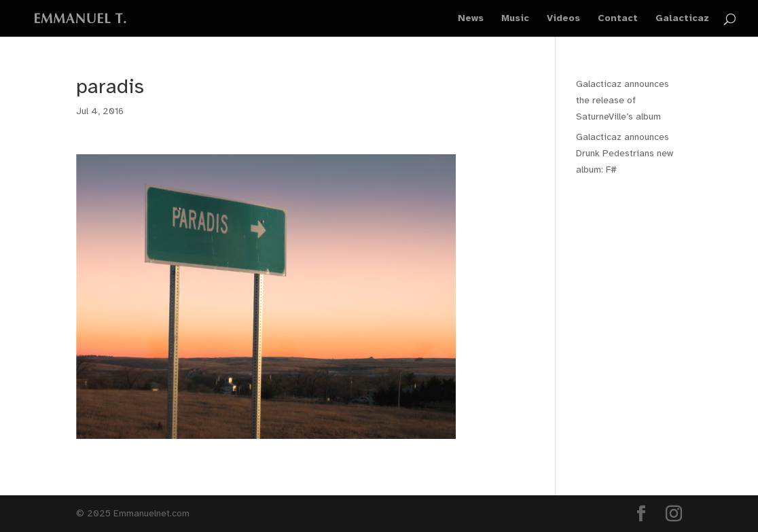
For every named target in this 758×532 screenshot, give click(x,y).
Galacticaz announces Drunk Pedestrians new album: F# (625, 153)
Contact (618, 19)
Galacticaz (682, 19)
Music (515, 19)
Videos (563, 19)
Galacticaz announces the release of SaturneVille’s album (622, 100)
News (471, 19)
